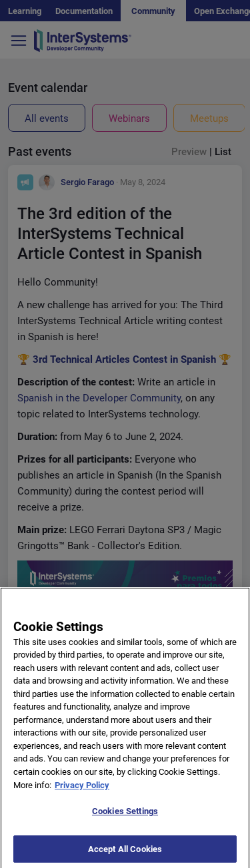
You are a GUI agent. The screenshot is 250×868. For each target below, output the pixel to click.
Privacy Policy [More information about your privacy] (82, 788)
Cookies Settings (125, 815)
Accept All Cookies (125, 853)
